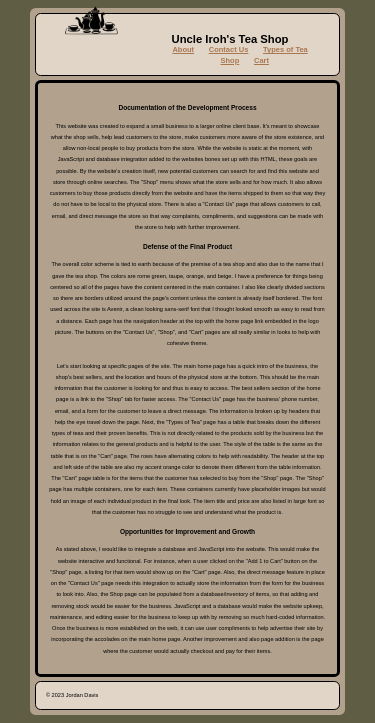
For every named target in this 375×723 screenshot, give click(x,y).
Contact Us (229, 49)
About (183, 49)
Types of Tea (285, 49)
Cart (261, 60)
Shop (230, 60)
